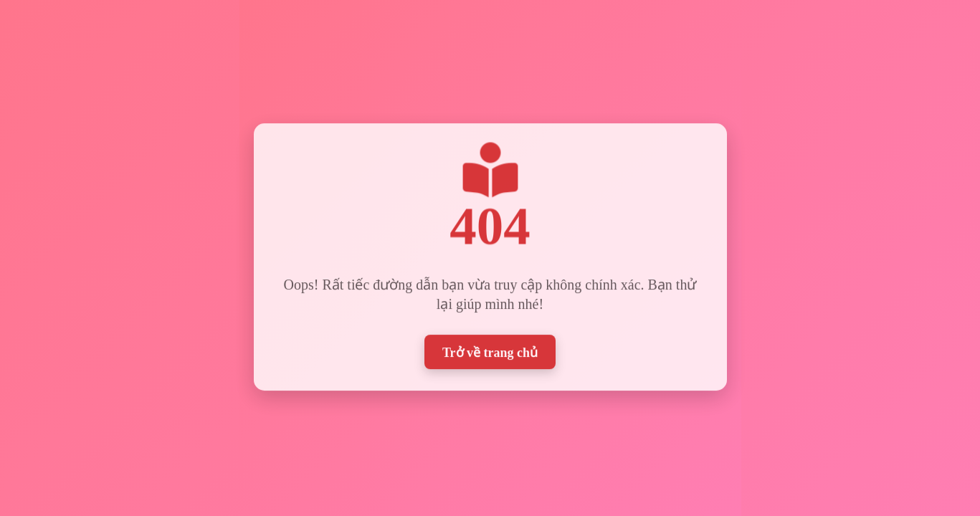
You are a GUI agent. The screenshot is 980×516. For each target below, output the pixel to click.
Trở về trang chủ (490, 350)
